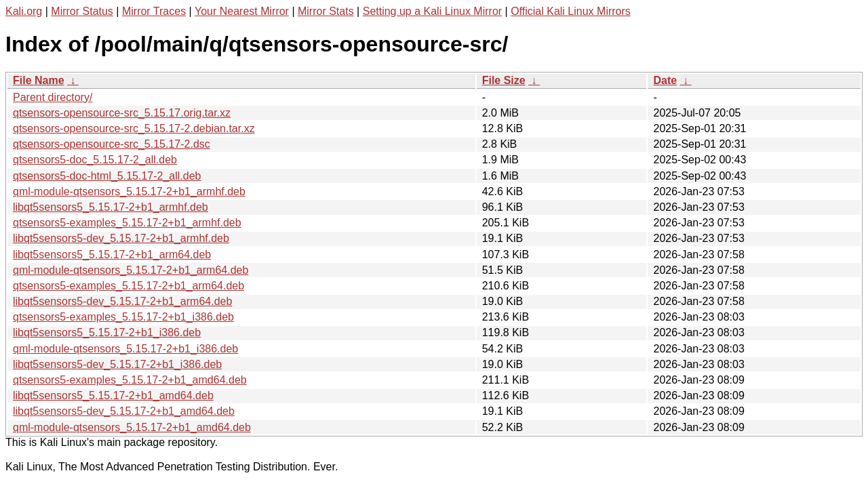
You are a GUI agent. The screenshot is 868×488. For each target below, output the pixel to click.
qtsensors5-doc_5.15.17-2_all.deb (95, 160)
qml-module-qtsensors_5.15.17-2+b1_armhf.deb (129, 191)
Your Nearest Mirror (242, 11)
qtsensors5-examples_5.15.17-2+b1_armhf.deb (127, 223)
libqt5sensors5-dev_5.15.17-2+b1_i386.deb (117, 364)
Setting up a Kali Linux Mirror (432, 11)
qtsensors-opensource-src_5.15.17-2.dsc (112, 144)
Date (665, 80)
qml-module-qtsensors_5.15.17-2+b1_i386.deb (125, 349)
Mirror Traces (154, 11)
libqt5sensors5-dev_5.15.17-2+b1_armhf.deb (121, 238)
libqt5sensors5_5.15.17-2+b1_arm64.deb (112, 255)
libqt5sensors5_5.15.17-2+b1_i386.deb (107, 332)
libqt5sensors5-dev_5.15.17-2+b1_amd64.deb (124, 411)
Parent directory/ (53, 97)
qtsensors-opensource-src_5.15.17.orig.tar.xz (122, 113)
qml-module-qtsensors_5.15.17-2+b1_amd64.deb (132, 427)
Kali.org (24, 11)
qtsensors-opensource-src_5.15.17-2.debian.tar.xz (134, 128)
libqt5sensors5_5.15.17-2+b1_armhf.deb (111, 207)
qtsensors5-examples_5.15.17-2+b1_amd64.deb (130, 380)
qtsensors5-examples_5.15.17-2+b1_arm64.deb (129, 286)
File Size (504, 80)
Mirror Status (82, 11)
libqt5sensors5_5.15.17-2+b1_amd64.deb (113, 395)
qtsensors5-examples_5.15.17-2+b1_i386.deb (123, 317)
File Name (39, 80)
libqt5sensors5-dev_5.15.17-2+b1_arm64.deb (122, 301)
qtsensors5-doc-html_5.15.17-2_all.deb (107, 176)
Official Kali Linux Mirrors (571, 11)
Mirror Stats (326, 11)
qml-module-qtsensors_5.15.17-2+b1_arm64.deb (131, 270)
